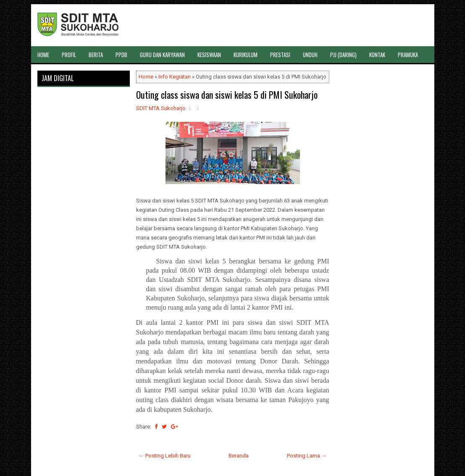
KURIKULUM (246, 55)
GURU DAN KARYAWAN (162, 55)
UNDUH (310, 55)
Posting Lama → (307, 456)
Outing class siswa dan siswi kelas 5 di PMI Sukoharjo (227, 95)
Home (146, 77)
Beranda (239, 456)
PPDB (121, 55)
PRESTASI (280, 55)
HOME (43, 55)
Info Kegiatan (175, 77)
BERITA (96, 55)
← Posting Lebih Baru (165, 456)
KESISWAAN (209, 55)
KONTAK (377, 55)
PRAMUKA (408, 55)
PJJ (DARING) (343, 55)
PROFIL (69, 55)
